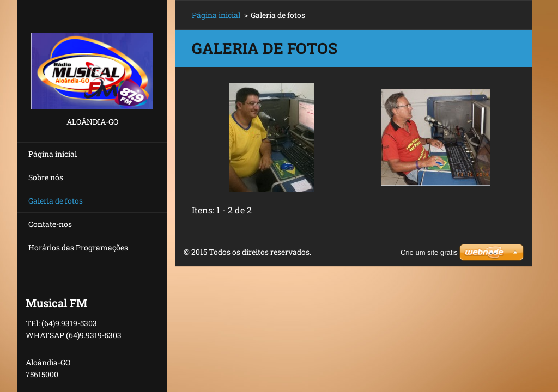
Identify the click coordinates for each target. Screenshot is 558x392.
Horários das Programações (78, 247)
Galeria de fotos (56, 201)
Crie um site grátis (429, 252)
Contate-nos (50, 224)
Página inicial (53, 154)
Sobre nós (46, 177)
